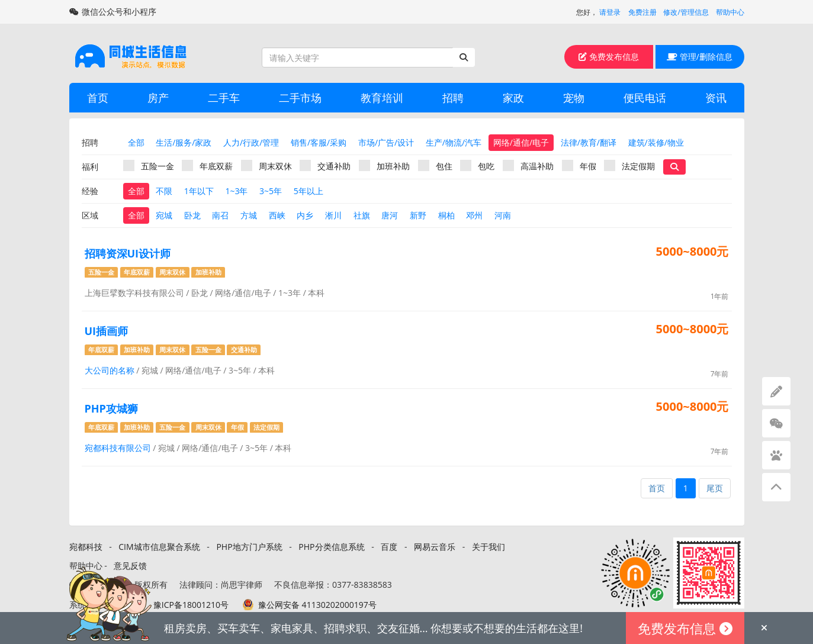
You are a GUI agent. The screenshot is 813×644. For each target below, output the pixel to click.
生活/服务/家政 (184, 142)
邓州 (474, 215)
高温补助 (528, 166)
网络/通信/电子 (521, 142)
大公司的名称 (110, 370)
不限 (164, 191)
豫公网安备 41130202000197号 (317, 605)
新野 (418, 215)
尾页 (715, 488)
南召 (220, 215)
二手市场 (300, 98)
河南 (503, 215)
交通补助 (325, 166)
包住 (435, 166)
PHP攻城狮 (111, 408)
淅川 (333, 215)
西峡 (277, 215)
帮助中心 (730, 12)
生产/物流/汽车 (454, 142)
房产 (158, 98)
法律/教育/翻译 (589, 142)
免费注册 (642, 12)
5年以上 (309, 191)
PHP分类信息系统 (331, 547)
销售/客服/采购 (319, 142)
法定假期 (629, 166)
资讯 (716, 98)
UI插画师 (107, 331)
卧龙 (192, 215)
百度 (389, 547)
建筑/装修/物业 (656, 142)
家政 (513, 98)
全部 (136, 142)
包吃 (477, 166)
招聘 (453, 98)
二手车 (224, 98)
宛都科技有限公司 (118, 448)
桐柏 (446, 215)
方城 (249, 215)
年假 (579, 166)
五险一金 (149, 166)
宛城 (164, 215)
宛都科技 (86, 547)
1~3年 (236, 191)
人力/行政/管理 (251, 142)
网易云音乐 (435, 547)
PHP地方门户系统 (249, 547)
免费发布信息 (609, 57)
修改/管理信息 (686, 12)
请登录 (610, 12)
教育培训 (382, 98)
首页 (98, 98)
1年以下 (199, 191)
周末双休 (266, 166)
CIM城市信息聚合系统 (159, 547)
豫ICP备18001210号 (191, 605)
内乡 (305, 215)
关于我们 (489, 547)
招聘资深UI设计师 (128, 253)
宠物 (574, 98)
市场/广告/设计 (386, 142)
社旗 (362, 215)
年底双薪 (207, 166)
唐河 (390, 215)
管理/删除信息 (700, 57)
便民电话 (645, 98)
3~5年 (271, 191)
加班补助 (384, 166)
